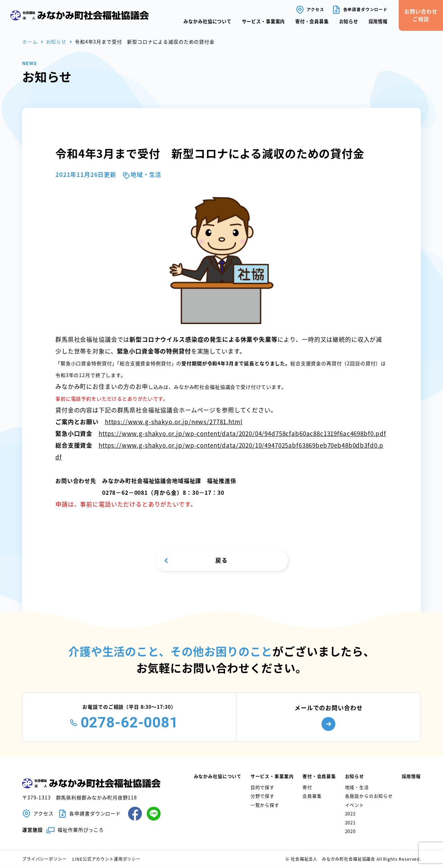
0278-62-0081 (129, 723)
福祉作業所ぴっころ (81, 830)
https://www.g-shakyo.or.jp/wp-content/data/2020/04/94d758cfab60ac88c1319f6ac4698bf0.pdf (242, 433)
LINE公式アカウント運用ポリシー (106, 859)
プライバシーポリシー (44, 859)
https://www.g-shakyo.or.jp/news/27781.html (174, 422)
